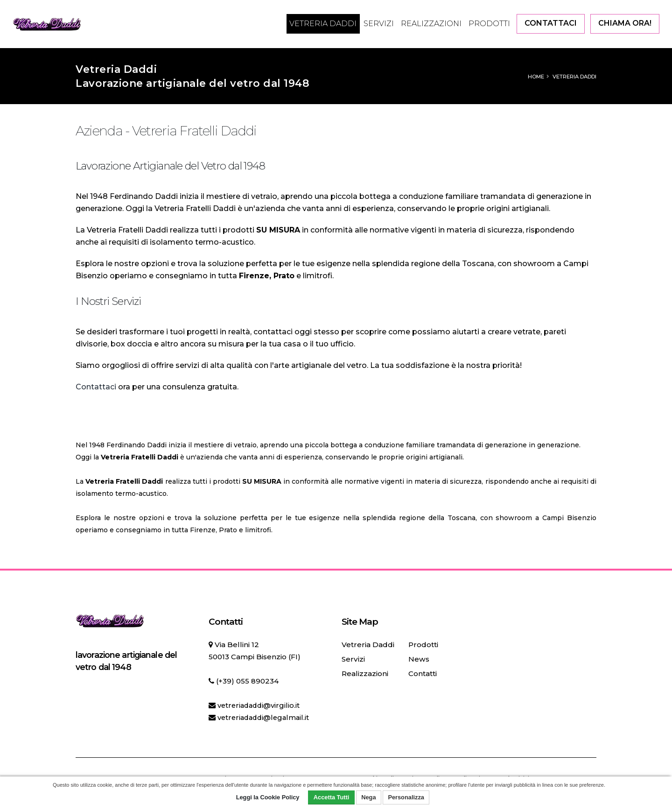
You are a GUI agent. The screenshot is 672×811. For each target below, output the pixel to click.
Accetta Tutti (332, 797)
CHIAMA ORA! (625, 23)
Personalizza (406, 797)
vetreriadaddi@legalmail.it (266, 717)
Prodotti (489, 24)
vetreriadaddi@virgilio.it (260, 705)
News (418, 659)
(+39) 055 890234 (247, 681)
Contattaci (96, 387)
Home (536, 77)
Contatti (422, 674)
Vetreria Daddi (323, 24)
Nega (368, 797)
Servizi (379, 24)
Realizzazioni (431, 24)
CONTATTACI (551, 23)
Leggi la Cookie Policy (268, 797)
